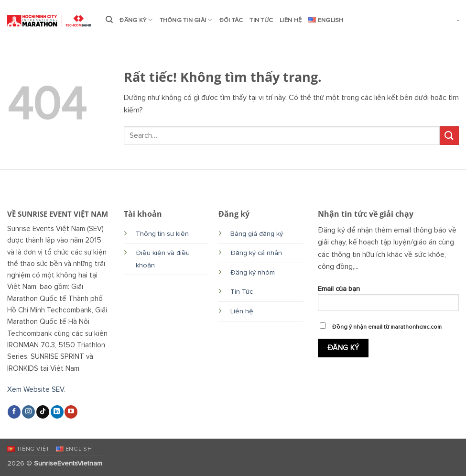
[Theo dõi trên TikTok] (43, 412)
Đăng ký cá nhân (256, 253)
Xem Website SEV (36, 390)
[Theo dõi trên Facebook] (14, 412)
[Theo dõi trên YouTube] (71, 412)
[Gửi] (449, 136)
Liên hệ (242, 311)
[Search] (109, 20)
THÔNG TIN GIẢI (186, 20)
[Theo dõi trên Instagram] (28, 412)
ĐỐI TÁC (231, 20)
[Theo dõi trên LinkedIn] (57, 412)
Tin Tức (242, 292)
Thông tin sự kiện (162, 234)
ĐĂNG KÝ (136, 20)
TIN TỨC (261, 20)
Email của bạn (388, 301)
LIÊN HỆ (291, 20)
